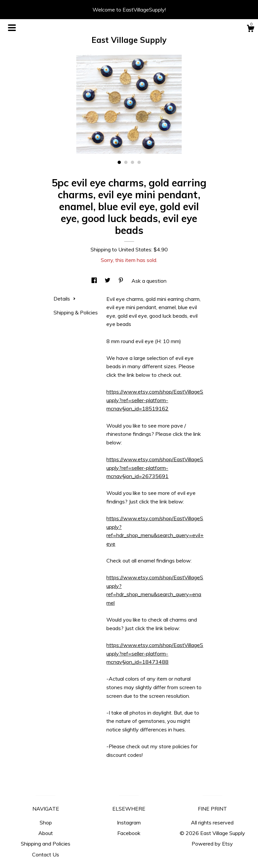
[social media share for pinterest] (122, 281)
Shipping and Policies (46, 844)
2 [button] (126, 162)
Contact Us (46, 854)
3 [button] (132, 162)
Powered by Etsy (212, 844)
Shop (46, 822)
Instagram (129, 822)
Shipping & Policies (76, 312)
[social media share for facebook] (95, 281)
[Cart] (250, 29)
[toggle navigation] (12, 28)
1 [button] (119, 162)
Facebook (129, 833)
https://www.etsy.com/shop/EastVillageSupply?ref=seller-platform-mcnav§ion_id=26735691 (155, 468)
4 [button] (139, 162)
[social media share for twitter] (108, 281)
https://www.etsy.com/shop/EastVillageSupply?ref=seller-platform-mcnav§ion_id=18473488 (155, 653)
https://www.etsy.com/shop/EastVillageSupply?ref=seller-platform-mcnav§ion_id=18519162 (155, 400)
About (46, 833)
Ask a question (149, 281)
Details (65, 299)
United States (135, 249)
